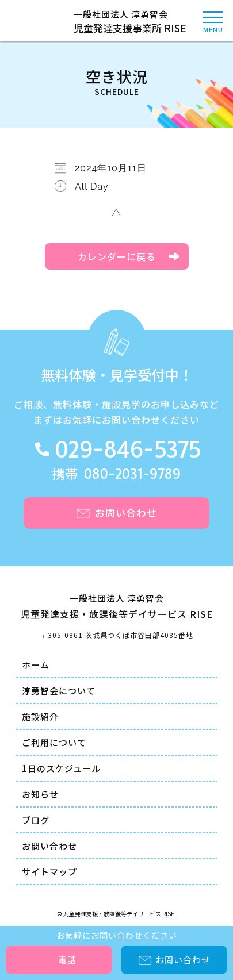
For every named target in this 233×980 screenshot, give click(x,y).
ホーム (36, 665)
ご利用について (54, 742)
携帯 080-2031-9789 (116, 474)
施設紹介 (40, 716)
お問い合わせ (49, 846)
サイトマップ (49, 872)
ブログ (36, 820)
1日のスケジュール (61, 768)
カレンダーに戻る (117, 256)
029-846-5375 (128, 451)
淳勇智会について (59, 691)
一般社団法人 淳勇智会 (117, 22)
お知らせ (40, 794)
